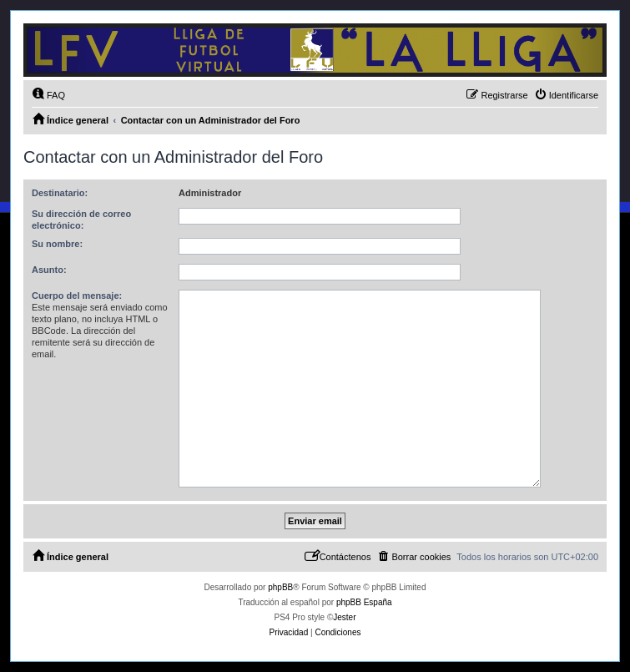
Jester (344, 617)
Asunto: (49, 270)
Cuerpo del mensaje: (77, 296)
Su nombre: (57, 244)
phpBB (280, 587)
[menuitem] (48, 95)
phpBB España (364, 602)
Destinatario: (60, 193)
